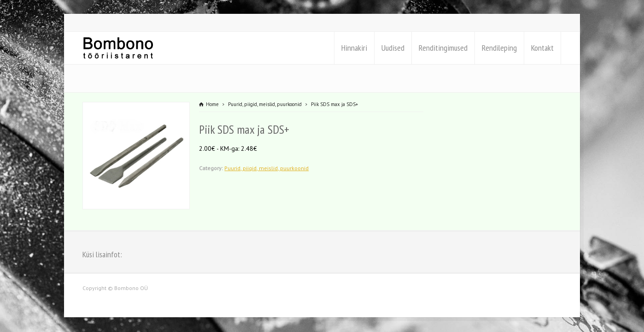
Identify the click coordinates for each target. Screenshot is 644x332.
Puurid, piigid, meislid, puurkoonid (266, 168)
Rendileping (499, 48)
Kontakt (542, 48)
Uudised (393, 48)
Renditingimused (443, 48)
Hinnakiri (354, 48)
